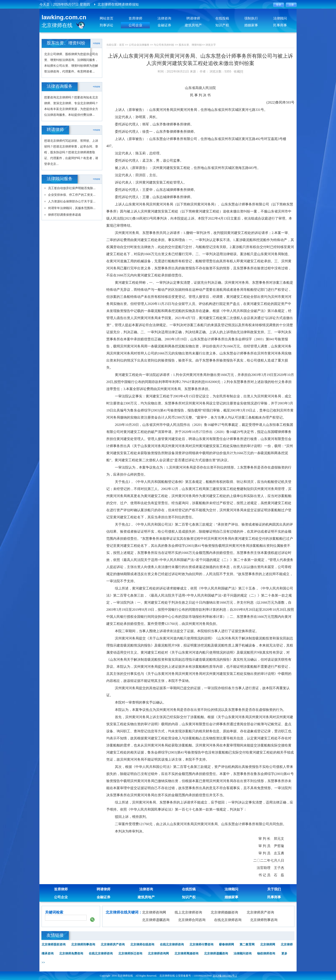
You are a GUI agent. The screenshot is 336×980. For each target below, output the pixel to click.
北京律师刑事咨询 (264, 920)
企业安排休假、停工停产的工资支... (72, 195)
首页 (122, 45)
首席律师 (135, 18)
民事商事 (280, 25)
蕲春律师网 (226, 945)
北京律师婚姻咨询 (224, 912)
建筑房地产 (193, 25)
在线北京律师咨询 (228, 920)
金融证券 (164, 25)
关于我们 (274, 889)
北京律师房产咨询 (260, 912)
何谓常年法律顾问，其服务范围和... (72, 208)
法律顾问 (280, 18)
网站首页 (106, 18)
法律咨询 (164, 18)
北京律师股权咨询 (54, 945)
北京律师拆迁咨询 (130, 954)
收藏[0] (238, 71)
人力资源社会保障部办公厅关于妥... (72, 201)
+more (96, 43)
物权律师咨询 (266, 954)
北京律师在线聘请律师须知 (118, 4)
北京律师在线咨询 (142, 945)
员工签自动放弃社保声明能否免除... (72, 188)
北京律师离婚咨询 (186, 954)
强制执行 (251, 18)
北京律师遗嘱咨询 (156, 920)
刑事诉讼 (106, 25)
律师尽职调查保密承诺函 (64, 215)
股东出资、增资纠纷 (190, 45)
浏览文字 (211, 45)
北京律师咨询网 (154, 912)
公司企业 (135, 25)
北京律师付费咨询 (201, 945)
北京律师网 (268, 945)
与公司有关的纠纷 (164, 45)
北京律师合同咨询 (192, 920)
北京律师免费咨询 (71, 954)
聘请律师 (193, 18)
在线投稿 (222, 18)
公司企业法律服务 (139, 45)
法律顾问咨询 (243, 954)
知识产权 (222, 25)
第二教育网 (247, 945)
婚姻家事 (251, 25)
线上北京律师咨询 (188, 912)
